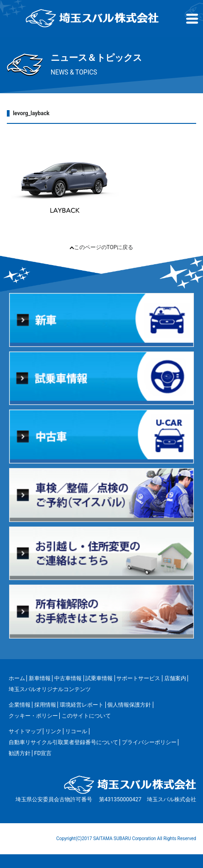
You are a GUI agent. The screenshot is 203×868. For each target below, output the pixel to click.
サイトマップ (25, 731)
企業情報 (20, 705)
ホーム (17, 678)
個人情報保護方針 (129, 705)
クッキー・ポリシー (33, 716)
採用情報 (45, 705)
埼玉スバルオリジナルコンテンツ (50, 689)
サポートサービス (138, 678)
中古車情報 (68, 678)
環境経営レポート (82, 705)
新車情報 (40, 678)
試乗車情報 (99, 678)
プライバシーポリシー (149, 742)
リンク (53, 731)
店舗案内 (175, 678)
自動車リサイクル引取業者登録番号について (63, 742)
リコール (76, 731)
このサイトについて (86, 716)
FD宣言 (43, 753)
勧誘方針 (20, 753)
